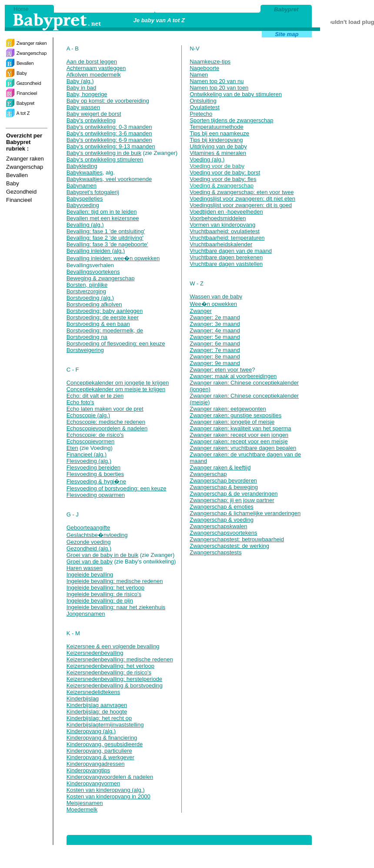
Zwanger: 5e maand (215, 337)
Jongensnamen (86, 614)
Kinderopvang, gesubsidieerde (105, 744)
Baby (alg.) (80, 81)
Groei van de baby (90, 561)
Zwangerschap (208, 474)
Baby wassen (83, 107)
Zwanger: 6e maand (215, 344)
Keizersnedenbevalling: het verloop (110, 666)
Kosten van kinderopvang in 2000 (109, 796)
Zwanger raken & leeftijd (220, 468)
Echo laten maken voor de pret (105, 409)
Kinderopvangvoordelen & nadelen (110, 777)
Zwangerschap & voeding (222, 520)
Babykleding (82, 166)
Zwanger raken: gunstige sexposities (235, 415)
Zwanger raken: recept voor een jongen (239, 435)
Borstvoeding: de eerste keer (103, 317)
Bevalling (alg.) (85, 225)
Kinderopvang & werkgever (100, 757)
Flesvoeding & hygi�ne (96, 481)
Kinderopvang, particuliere (99, 751)
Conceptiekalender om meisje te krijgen (116, 389)
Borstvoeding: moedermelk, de (105, 330)
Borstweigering (85, 350)
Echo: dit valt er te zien (95, 396)
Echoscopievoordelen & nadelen (107, 428)
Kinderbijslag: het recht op (99, 718)
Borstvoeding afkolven (94, 304)
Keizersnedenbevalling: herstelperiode (114, 679)
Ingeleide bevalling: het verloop (105, 588)
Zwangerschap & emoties (222, 507)
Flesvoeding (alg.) (89, 461)
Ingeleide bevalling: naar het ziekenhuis (116, 607)
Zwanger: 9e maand (215, 363)
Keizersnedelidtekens (93, 692)
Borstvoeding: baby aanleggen (105, 311)
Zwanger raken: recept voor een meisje (239, 441)
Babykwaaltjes (85, 173)
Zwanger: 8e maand (215, 357)
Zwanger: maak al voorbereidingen (233, 376)
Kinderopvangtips (88, 770)
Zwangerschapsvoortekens (223, 533)
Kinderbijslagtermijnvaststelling (105, 725)
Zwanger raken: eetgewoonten (228, 409)
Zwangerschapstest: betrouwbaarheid (237, 539)
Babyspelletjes (85, 199)
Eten (72, 448)
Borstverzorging (86, 291)
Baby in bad (82, 88)
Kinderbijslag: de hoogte (97, 712)
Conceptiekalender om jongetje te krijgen (118, 383)
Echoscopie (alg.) (88, 415)
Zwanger (201, 311)
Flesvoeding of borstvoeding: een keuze (117, 488)
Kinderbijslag (83, 699)
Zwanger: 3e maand (215, 324)
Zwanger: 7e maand (215, 350)
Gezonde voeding (89, 542)
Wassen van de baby (216, 297)
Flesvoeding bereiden (93, 468)
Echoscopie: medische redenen (106, 422)
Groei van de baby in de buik (103, 555)
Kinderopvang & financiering (102, 738)
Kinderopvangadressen (96, 764)
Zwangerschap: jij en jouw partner (232, 500)
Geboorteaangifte (88, 528)
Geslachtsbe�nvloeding (97, 535)
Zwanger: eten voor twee (221, 370)
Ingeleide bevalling (90, 575)
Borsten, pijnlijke (87, 285)
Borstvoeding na (87, 337)
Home (21, 9)
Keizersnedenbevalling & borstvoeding (115, 685)
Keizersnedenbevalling (95, 653)
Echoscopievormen (91, 441)
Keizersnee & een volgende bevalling (113, 646)
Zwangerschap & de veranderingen (234, 494)
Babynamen (82, 186)
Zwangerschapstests (215, 552)
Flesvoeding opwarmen (96, 495)
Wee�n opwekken (213, 304)
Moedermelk (82, 809)
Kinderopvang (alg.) (91, 731)
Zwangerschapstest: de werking (229, 546)
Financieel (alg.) (87, 454)
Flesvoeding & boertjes (95, 474)
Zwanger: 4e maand (215, 330)
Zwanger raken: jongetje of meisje (232, 422)
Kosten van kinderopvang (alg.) (106, 790)
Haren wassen (85, 568)
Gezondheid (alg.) (89, 548)
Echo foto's (80, 402)
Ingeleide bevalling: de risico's (104, 594)
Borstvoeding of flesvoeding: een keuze (116, 344)
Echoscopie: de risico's (95, 435)
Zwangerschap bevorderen (223, 481)
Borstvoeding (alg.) (90, 298)
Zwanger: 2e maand (215, 317)
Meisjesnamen (85, 803)
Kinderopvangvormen (93, 783)
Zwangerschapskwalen (218, 526)
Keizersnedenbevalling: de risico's (109, 672)
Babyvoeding (83, 205)
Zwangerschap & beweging (224, 487)
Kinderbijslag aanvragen (97, 705)
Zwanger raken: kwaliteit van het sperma (240, 428)
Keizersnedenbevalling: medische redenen (120, 659)
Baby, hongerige (87, 94)
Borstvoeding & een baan (98, 324)
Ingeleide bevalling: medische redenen (115, 581)
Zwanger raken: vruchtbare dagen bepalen (243, 448)
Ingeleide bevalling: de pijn (100, 601)
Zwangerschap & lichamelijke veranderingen (245, 513)
